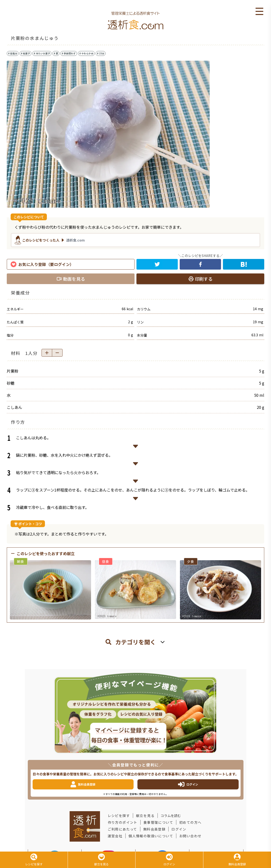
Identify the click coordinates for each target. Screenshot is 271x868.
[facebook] (200, 264)
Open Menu (259, 12)
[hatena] (244, 264)
